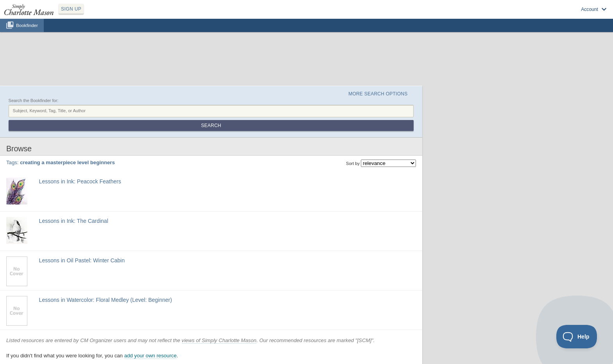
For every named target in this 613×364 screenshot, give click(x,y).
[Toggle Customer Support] (577, 337)
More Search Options (378, 94)
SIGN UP (71, 9)
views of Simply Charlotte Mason (219, 340)
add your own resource (151, 356)
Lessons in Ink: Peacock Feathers (80, 181)
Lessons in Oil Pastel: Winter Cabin (82, 260)
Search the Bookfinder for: (34, 100)
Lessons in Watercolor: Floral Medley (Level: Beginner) (106, 300)
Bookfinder (27, 25)
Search (211, 126)
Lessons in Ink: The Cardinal (74, 221)
